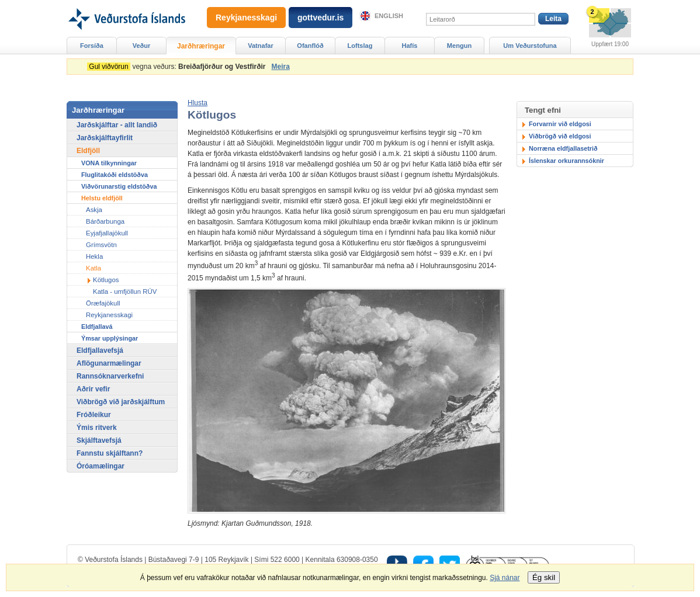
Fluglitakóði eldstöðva (115, 175)
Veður (142, 46)
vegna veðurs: (178, 67)
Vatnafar (261, 46)
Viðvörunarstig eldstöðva (119, 186)
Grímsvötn (101, 245)
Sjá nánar (505, 578)
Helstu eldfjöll (102, 198)
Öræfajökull (103, 303)
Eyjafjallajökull (107, 233)
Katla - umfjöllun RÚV (125, 291)
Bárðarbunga (105, 221)
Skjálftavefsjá (99, 440)
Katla (93, 268)
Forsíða (92, 46)
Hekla (94, 256)
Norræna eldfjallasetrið (563, 148)
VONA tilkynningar (109, 163)
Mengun (459, 46)
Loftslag (360, 46)
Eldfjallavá (97, 327)
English (389, 16)
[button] (197, 103)
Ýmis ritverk (97, 428)
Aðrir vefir (93, 389)
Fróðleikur (94, 415)
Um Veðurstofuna (530, 46)
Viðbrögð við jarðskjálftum (121, 402)
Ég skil (544, 577)
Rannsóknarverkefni (110, 376)
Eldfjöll (88, 151)
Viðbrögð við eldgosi (560, 136)
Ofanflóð (310, 46)
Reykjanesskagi (109, 315)
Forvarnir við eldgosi (560, 124)
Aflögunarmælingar (109, 363)
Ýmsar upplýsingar (110, 338)
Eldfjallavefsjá (100, 350)
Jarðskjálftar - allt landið (117, 125)
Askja (94, 210)
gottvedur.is (320, 18)
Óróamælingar (101, 466)
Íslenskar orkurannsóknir (566, 161)
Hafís (410, 46)
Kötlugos (106, 280)
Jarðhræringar (201, 46)
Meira (280, 67)
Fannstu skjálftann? (110, 453)
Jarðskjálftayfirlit (105, 138)
